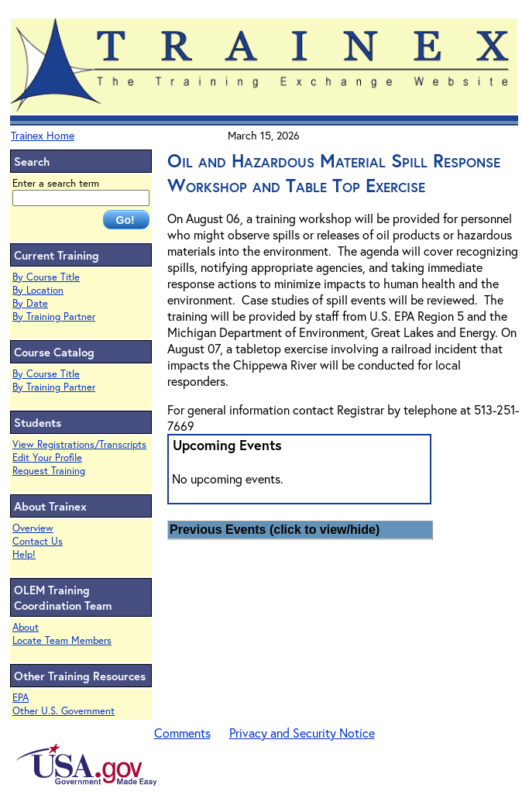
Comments (182, 733)
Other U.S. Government (64, 711)
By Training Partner (54, 317)
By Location (38, 290)
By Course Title (46, 277)
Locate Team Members (62, 640)
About (26, 627)
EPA (21, 698)
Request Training (49, 471)
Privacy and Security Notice (302, 733)
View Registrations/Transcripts (79, 444)
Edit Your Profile (47, 458)
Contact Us (38, 541)
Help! (24, 554)
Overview (33, 528)
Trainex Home (43, 135)
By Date (30, 303)
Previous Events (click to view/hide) (275, 530)
